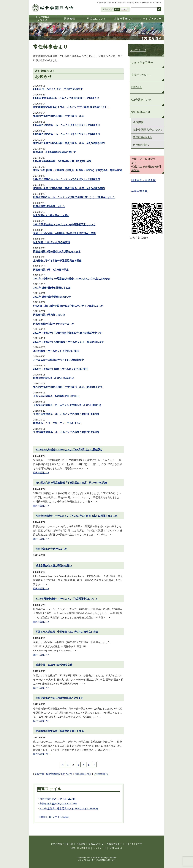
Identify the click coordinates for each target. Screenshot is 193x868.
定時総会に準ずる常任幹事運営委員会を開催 (57, 261)
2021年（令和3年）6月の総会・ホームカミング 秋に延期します (69, 342)
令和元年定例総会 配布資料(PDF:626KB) (56, 396)
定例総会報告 (101, 774)
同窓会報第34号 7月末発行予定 (51, 270)
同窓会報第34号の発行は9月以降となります (57, 252)
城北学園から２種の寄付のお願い (51, 215)
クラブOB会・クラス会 (62, 844)
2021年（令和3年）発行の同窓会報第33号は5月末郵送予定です (67, 333)
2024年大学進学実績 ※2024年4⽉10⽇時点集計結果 (62, 161)
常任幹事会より (141, 112)
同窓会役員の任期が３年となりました (54, 324)
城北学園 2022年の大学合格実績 (52, 242)
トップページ (138, 50)
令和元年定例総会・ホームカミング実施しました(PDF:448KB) (67, 405)
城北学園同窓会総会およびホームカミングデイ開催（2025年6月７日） (72, 107)
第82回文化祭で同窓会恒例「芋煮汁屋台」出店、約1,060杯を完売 (69, 188)
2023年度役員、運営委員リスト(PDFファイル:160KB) (69, 809)
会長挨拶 (39, 774)
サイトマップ (100, 848)
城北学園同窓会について (59, 774)
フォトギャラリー (142, 63)
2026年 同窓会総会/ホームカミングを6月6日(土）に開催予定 (66, 98)
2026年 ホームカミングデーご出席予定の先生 (58, 89)
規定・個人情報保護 (80, 848)
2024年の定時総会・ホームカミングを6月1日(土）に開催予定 (67, 125)
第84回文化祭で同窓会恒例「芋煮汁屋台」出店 (59, 116)
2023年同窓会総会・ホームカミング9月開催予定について (64, 225)
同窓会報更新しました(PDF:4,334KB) (54, 378)
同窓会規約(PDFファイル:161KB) (58, 799)
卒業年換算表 (139, 191)
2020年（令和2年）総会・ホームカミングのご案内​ (61, 369)
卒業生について (141, 75)
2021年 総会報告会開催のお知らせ (52, 297)
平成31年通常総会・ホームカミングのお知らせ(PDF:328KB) (66, 414)
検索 (159, 9)
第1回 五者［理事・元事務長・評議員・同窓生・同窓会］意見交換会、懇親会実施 (78, 170)
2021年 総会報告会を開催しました (52, 288)
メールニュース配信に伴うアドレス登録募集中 (59, 360)
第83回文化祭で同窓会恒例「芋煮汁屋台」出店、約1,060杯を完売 (69, 143)
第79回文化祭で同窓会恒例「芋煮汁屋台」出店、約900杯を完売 (68, 387)
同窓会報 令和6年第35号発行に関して (55, 152)
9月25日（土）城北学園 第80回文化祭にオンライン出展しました (68, 306)
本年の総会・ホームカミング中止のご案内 (56, 351)
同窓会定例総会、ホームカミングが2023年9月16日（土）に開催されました (74, 197)
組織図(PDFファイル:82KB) (54, 817)
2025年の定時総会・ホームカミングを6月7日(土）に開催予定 (67, 134)
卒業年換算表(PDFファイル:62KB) (58, 804)
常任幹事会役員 (83, 774)
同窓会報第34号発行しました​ (49, 206)
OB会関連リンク (141, 100)
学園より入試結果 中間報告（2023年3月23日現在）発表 (64, 233)
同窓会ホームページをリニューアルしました (57, 423)
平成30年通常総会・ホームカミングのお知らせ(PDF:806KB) (66, 432)
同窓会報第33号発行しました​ (49, 315)
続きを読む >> (41, 473)
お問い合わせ (116, 848)
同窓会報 (137, 87)
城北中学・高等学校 (143, 180)
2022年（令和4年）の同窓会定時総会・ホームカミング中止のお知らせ (72, 279)
